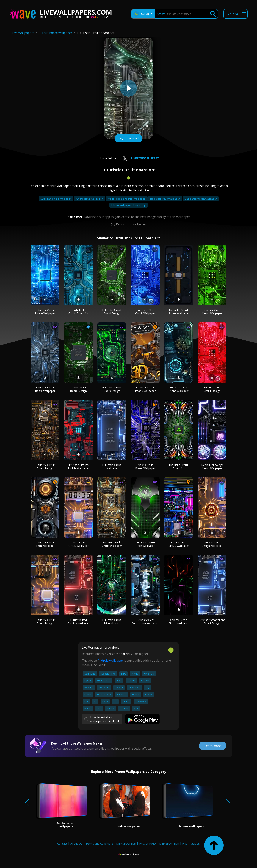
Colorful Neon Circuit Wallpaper (179, 622)
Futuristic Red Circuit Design (212, 389)
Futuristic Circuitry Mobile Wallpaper (78, 467)
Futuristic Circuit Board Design (112, 312)
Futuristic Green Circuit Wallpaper (212, 312)
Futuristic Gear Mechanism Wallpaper (145, 622)
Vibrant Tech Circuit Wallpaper (179, 544)
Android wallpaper (110, 661)
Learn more (213, 746)
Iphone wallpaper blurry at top (128, 205)
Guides (195, 843)
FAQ (185, 843)
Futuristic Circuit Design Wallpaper (212, 544)
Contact (62, 843)
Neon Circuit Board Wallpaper (145, 467)
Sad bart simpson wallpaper (201, 199)
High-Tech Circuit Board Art (78, 312)
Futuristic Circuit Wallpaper (112, 467)
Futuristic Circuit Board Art (179, 467)
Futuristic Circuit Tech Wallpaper (45, 544)
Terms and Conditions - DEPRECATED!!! (111, 843)
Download (128, 139)
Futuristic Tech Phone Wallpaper (179, 389)
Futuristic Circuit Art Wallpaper (112, 622)
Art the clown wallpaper (90, 199)
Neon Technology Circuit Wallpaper (212, 467)
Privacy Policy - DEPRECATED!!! (159, 843)
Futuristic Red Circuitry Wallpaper (79, 622)
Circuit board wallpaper (56, 33)
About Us (76, 843)
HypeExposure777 (139, 158)
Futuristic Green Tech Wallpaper (145, 544)
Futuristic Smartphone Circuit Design (212, 622)
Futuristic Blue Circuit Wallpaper (145, 312)
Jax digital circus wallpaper (165, 199)
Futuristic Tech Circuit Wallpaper (79, 544)
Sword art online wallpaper (56, 199)
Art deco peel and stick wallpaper (127, 199)
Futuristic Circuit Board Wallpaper (45, 389)
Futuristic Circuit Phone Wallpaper (45, 312)
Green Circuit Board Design (78, 389)
